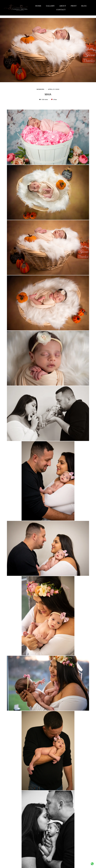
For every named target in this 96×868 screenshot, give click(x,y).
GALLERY (50, 6)
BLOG (84, 6)
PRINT (74, 6)
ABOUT (63, 6)
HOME (38, 6)
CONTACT (61, 10)
